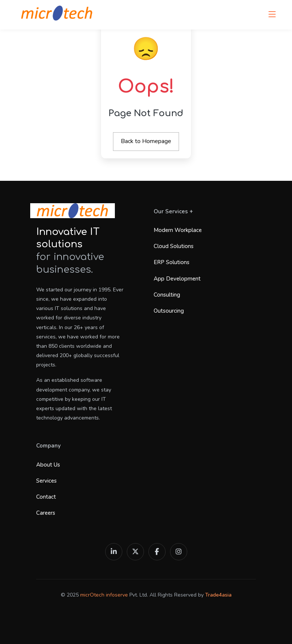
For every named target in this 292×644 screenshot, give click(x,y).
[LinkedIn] (114, 552)
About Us (48, 465)
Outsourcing (169, 311)
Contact (46, 497)
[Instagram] (179, 552)
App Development (177, 279)
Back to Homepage (146, 141)
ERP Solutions (172, 262)
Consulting (167, 295)
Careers (46, 513)
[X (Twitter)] (135, 552)
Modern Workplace (178, 230)
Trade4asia (218, 595)
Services (46, 481)
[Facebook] (157, 552)
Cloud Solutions (174, 246)
